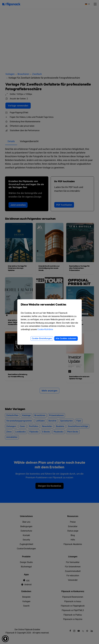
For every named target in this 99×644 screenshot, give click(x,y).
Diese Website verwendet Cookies (49, 306)
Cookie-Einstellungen (42, 338)
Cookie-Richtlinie (45, 329)
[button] (5, 639)
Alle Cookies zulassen (66, 338)
